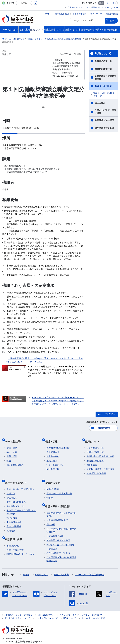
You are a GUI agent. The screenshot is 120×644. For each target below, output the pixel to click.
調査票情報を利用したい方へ (20, 545)
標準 (101, 3)
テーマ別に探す (15, 439)
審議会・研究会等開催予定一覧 (104, 95)
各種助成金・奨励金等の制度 (105, 77)
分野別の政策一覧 (103, 61)
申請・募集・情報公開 (59, 498)
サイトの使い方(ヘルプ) (47, 609)
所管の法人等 (41, 565)
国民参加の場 (112, 14)
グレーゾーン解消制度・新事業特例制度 (61, 521)
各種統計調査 (13, 536)
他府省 (26, 565)
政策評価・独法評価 (104, 120)
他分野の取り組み (15, 462)
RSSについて (70, 609)
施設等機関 (12, 512)
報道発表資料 (53, 453)
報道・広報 (53, 439)
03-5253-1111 (20, 635)
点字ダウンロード (75, 7)
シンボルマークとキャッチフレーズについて (81, 606)
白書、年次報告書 (15, 541)
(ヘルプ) (114, 7)
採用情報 (11, 524)
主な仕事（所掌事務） (17, 496)
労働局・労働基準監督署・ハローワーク (21, 506)
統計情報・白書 (15, 531)
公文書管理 (52, 540)
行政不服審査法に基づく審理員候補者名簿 (61, 550)
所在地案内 (12, 491)
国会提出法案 (53, 483)
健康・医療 (12, 445)
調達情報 (51, 515)
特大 (114, 3)
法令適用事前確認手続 (57, 511)
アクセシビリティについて (17, 609)
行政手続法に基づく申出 (58, 544)
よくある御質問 (80, 14)
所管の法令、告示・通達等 (59, 487)
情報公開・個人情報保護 (58, 531)
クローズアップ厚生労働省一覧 (89, 565)
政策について (103, 53)
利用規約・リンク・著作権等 (18, 606)
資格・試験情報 (14, 520)
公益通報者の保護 (55, 527)
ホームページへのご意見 (93, 609)
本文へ (48, 14)
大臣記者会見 (53, 449)
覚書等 (50, 491)
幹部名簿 (11, 487)
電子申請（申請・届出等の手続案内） (61, 505)
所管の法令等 (54, 478)
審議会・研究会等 (103, 86)
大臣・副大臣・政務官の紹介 (20, 483)
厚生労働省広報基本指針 (58, 445)
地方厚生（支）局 (15, 500)
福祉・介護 (12, 449)
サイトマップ (96, 14)
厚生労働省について (17, 478)
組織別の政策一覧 (103, 69)
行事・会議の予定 (55, 462)
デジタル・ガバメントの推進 (60, 535)
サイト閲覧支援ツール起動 (98, 7)
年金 (9, 457)
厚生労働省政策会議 (104, 128)
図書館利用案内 (61, 565)
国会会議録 (100, 103)
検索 (112, 20)
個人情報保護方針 (46, 606)
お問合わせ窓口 (62, 14)
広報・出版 (52, 457)
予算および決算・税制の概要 (105, 112)
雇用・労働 (12, 453)
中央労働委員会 (14, 516)
